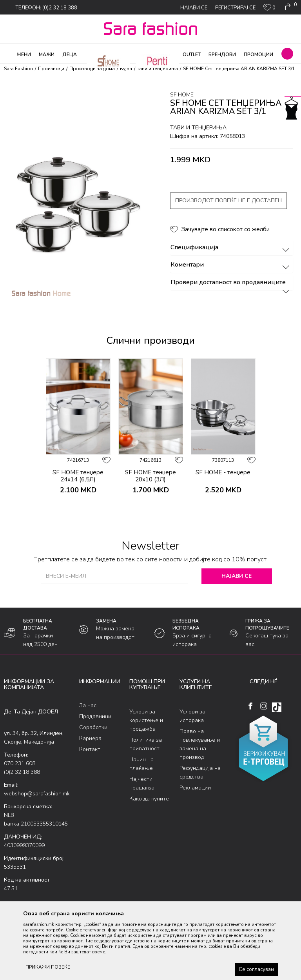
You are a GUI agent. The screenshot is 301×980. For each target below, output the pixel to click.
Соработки (93, 727)
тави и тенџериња (158, 69)
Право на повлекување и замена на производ (200, 744)
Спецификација (231, 248)
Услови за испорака (192, 716)
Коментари (231, 265)
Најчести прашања (142, 783)
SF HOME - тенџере (223, 472)
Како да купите (149, 799)
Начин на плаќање (141, 764)
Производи (51, 69)
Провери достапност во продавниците (231, 283)
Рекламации (195, 788)
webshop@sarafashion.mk (37, 794)
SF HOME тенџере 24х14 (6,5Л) (78, 476)
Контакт (90, 749)
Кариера (90, 738)
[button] (287, 54)
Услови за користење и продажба (146, 720)
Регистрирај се (235, 8)
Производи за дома (92, 69)
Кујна (126, 69)
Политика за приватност (146, 744)
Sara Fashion (18, 69)
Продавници (95, 716)
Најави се (237, 576)
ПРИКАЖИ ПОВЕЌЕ (48, 967)
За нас (88, 705)
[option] (78, 437)
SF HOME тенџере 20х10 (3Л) (150, 476)
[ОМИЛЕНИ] (269, 9)
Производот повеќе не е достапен (228, 201)
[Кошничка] (290, 7)
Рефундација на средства (200, 772)
